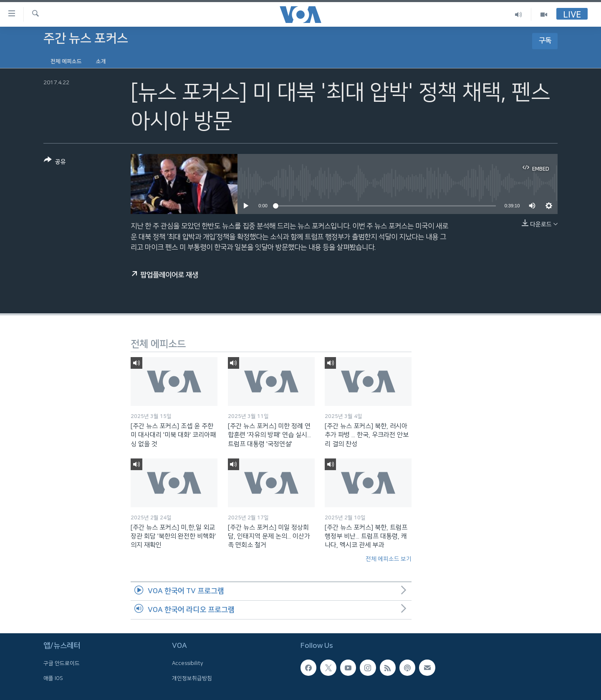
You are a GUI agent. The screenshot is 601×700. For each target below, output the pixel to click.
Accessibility (188, 663)
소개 (101, 61)
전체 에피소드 (66, 61)
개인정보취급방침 (192, 678)
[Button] (55, 162)
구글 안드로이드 (62, 663)
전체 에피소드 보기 (389, 559)
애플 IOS (53, 678)
